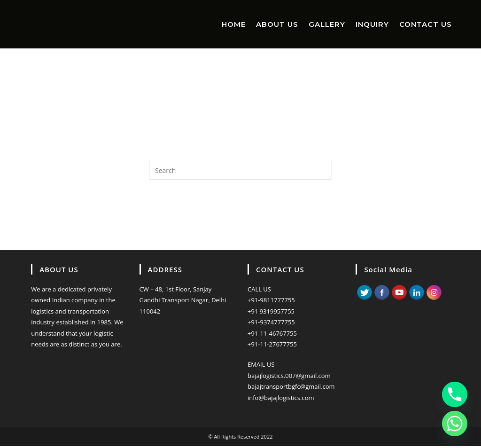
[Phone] (455, 394)
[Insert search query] (240, 170)
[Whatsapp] (455, 424)
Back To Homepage (240, 218)
